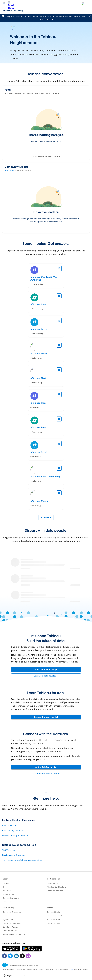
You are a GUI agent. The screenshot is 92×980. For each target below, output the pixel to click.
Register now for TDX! (17, 16)
